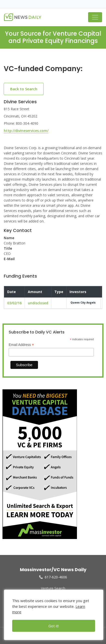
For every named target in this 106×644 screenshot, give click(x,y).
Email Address (21, 345)
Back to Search (24, 89)
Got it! (54, 626)
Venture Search (53, 588)
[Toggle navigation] (95, 17)
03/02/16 (14, 303)
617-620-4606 (53, 577)
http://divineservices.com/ (26, 131)
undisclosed (38, 303)
